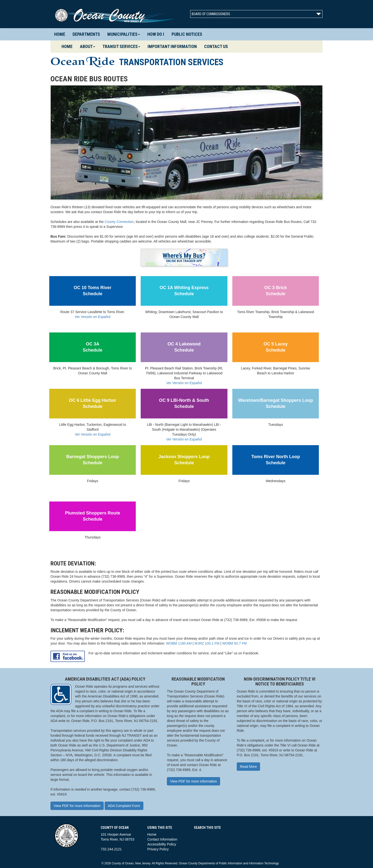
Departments (86, 34)
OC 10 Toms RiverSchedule (93, 291)
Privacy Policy (158, 849)
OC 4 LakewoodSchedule (184, 347)
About (87, 46)
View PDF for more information (77, 806)
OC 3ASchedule (93, 347)
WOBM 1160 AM (179, 643)
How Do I (156, 34)
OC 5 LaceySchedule (275, 347)
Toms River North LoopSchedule (276, 460)
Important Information (172, 46)
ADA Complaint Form (124, 806)
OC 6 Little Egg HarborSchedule (93, 403)
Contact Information (162, 839)
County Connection (119, 222)
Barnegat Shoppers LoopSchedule (93, 460)
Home (60, 34)
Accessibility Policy (162, 844)
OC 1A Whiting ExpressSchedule (184, 291)
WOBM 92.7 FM (235, 643)
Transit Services (121, 46)
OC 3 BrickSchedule (275, 291)
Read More (248, 767)
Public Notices (187, 34)
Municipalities (124, 34)
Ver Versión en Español (93, 317)
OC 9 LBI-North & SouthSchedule (184, 403)
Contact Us (216, 46)
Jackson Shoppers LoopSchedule (184, 460)
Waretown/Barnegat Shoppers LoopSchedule (276, 403)
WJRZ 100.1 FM (207, 643)
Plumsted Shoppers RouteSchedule (93, 516)
